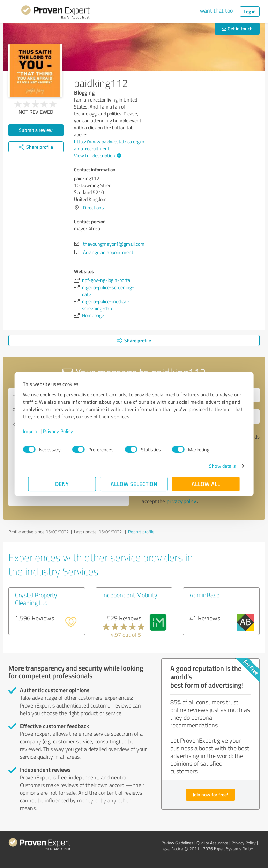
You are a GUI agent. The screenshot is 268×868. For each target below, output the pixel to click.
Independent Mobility (130, 595)
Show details (217, 466)
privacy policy (181, 501)
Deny (62, 484)
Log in (250, 11)
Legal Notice (172, 849)
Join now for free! (210, 795)
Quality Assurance (212, 843)
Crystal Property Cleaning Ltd (36, 599)
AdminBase (204, 595)
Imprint (36, 431)
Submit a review (36, 130)
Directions (94, 207)
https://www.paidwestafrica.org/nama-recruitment (109, 145)
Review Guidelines (177, 843)
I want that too (215, 10)
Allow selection (134, 484)
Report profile (141, 532)
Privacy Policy (63, 431)
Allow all (206, 484)
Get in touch (237, 28)
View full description (97, 155)
